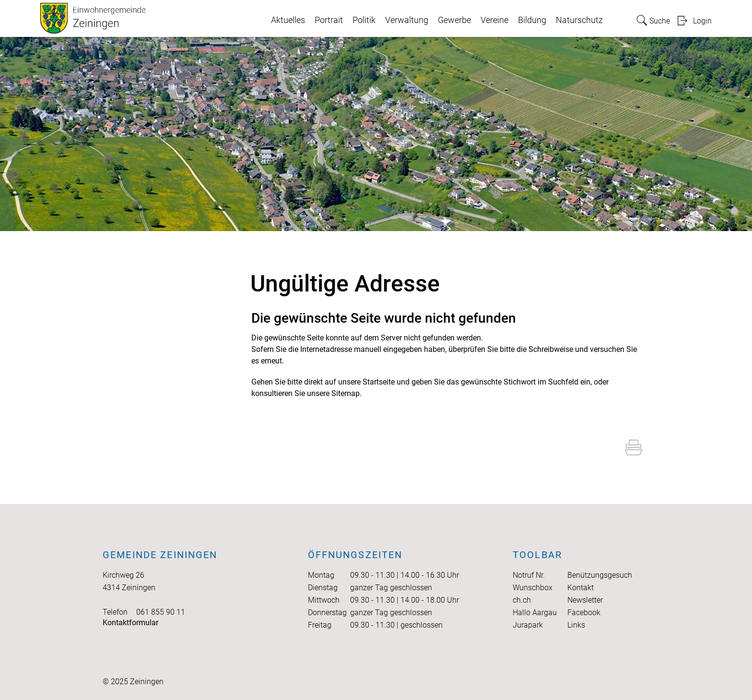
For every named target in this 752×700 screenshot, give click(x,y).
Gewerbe (454, 20)
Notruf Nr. (529, 575)
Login (702, 21)
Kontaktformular (130, 623)
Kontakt (581, 588)
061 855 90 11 (161, 612)
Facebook (584, 612)
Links (576, 625)
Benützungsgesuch (600, 575)
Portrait (329, 20)
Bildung (532, 20)
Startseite (379, 382)
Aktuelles (288, 20)
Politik (364, 20)
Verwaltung (407, 20)
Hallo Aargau (535, 612)
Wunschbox (533, 588)
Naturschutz (579, 20)
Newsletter (585, 600)
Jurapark (528, 625)
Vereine (494, 20)
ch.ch (522, 600)
